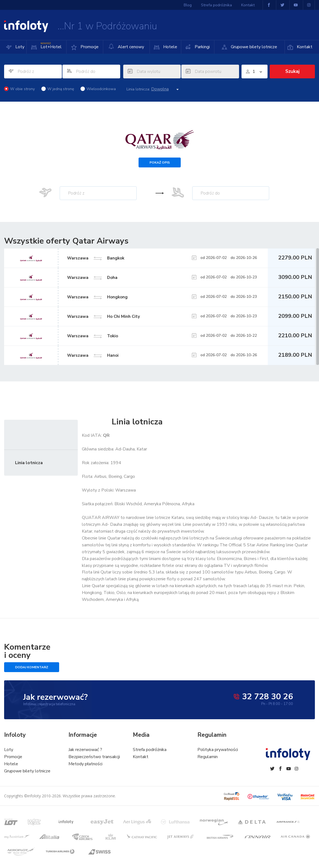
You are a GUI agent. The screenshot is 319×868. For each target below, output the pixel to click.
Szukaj (292, 71)
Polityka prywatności (218, 750)
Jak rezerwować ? (85, 750)
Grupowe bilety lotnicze (253, 47)
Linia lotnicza (29, 463)
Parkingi (202, 47)
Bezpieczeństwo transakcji (94, 757)
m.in (288, 586)
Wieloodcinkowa (98, 89)
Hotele (170, 47)
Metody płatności (85, 764)
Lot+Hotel (51, 45)
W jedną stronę (58, 89)
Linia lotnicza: (138, 89)
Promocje (89, 47)
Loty (19, 47)
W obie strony (19, 89)
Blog (188, 5)
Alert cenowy (126, 47)
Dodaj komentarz (32, 667)
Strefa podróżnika (216, 5)
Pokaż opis (160, 162)
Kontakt (304, 47)
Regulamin (208, 757)
